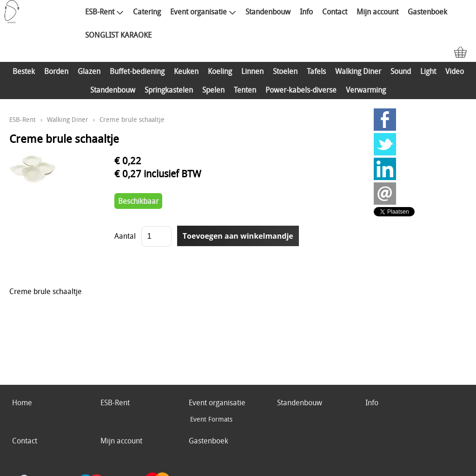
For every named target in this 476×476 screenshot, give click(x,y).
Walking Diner (358, 71)
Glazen (89, 71)
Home (22, 402)
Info (306, 12)
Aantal (125, 236)
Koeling (220, 71)
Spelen (213, 90)
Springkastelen (169, 90)
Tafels (316, 71)
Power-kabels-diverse (301, 90)
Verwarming (366, 90)
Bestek (24, 71)
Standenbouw (268, 12)
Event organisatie (203, 12)
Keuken (186, 71)
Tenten (245, 90)
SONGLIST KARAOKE (118, 35)
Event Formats (211, 419)
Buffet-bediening (137, 71)
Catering (147, 12)
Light (428, 71)
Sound (401, 71)
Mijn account (377, 12)
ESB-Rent (104, 12)
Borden (56, 71)
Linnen (252, 71)
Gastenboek (427, 12)
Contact (335, 12)
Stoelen (285, 71)
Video (455, 71)
